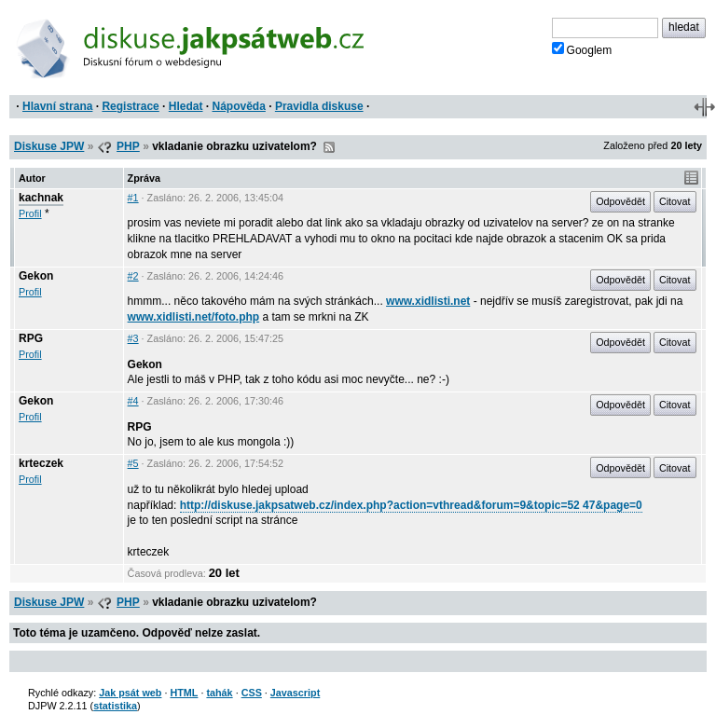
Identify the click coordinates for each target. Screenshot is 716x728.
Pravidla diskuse (319, 106)
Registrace (130, 106)
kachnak (41, 198)
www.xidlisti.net (428, 301)
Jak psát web (130, 693)
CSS (252, 693)
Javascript (295, 693)
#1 (133, 198)
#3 (133, 338)
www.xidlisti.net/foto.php (194, 317)
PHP (128, 146)
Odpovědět (620, 201)
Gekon (36, 276)
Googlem (582, 49)
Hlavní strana (57, 106)
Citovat (675, 201)
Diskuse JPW (49, 146)
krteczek (41, 463)
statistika (115, 706)
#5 (133, 463)
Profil (30, 213)
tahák (219, 693)
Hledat (186, 106)
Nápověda (239, 106)
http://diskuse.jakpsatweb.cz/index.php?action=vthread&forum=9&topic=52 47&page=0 (411, 505)
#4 (133, 401)
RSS (329, 147)
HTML (184, 693)
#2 (133, 276)
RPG (31, 338)
